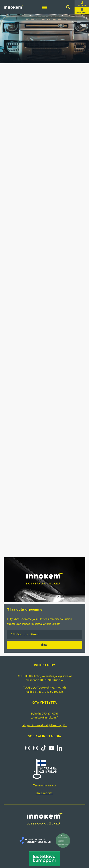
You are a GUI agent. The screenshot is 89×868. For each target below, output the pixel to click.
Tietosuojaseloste (44, 785)
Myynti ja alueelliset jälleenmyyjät (44, 725)
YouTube (52, 748)
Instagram (28, 748)
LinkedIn (60, 748)
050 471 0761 (50, 714)
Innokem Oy (14, 7)
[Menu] (45, 8)
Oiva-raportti (44, 793)
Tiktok (44, 748)
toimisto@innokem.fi (44, 718)
